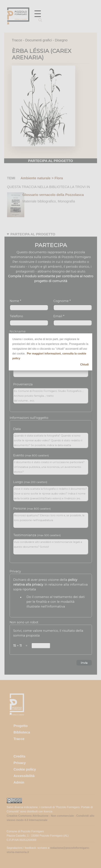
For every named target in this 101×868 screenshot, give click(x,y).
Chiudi (84, 365)
